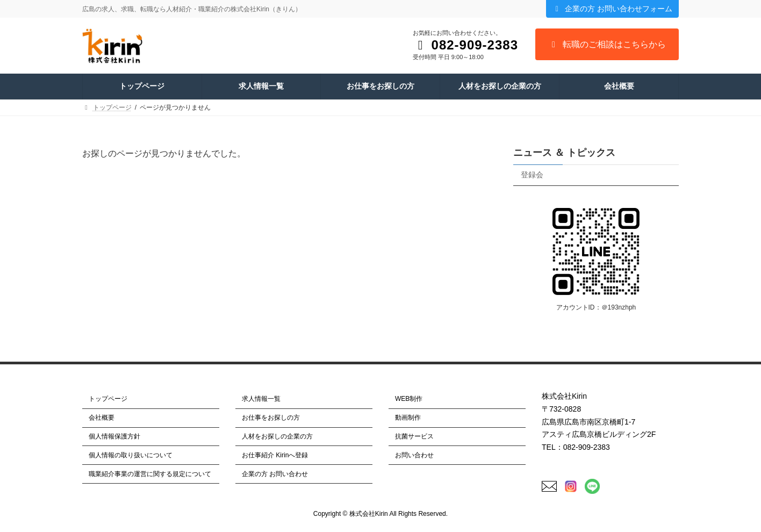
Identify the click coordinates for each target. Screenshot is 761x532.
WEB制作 (409, 399)
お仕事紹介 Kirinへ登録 (275, 455)
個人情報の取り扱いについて (131, 455)
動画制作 (408, 418)
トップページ (108, 399)
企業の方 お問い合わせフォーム (612, 9)
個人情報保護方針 (114, 436)
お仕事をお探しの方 (271, 418)
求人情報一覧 (261, 399)
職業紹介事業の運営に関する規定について (150, 473)
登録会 (532, 175)
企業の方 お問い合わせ (275, 473)
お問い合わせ (414, 455)
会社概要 (102, 418)
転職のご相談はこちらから (607, 44)
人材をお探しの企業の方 (277, 436)
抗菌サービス (414, 436)
